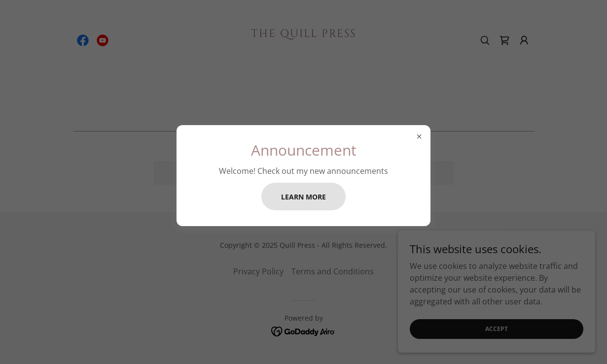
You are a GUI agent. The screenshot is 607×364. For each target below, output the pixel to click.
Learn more (303, 197)
